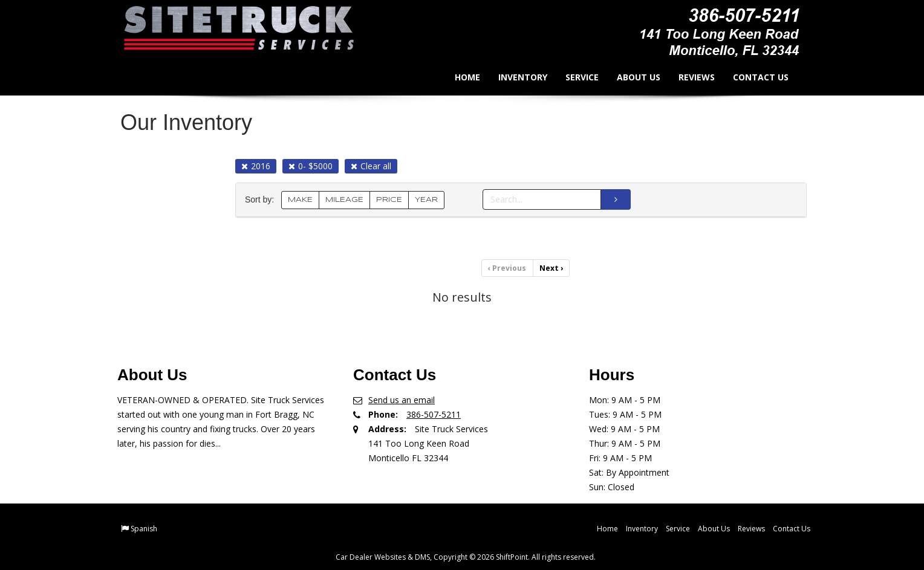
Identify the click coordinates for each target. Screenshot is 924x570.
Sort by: (262, 200)
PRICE (389, 200)
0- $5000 (311, 166)
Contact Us (752, 77)
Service (573, 77)
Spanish (144, 528)
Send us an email (402, 399)
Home (458, 77)
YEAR (426, 200)
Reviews (688, 77)
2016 (256, 166)
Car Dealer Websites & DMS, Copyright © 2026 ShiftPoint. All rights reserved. (466, 556)
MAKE (300, 200)
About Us (630, 77)
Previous (508, 268)
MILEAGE (344, 200)
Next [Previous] (551, 268)
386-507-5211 (434, 414)
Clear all (371, 166)
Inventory (514, 77)
